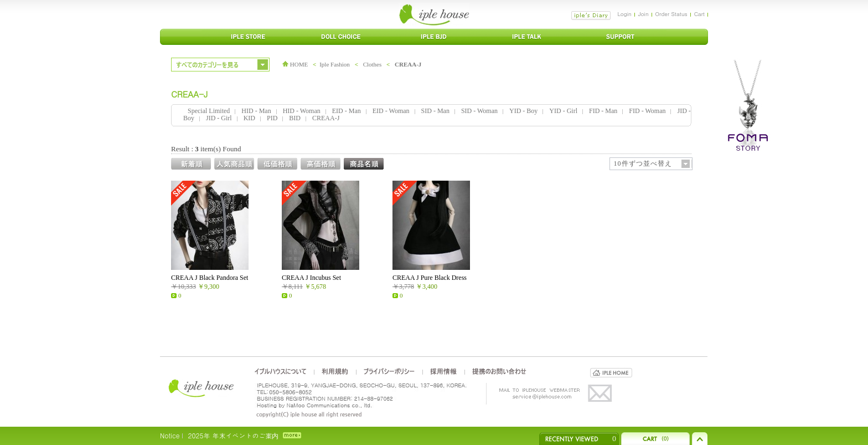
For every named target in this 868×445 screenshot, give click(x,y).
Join (644, 14)
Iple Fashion (335, 64)
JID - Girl (219, 118)
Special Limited (209, 111)
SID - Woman (479, 111)
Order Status (671, 14)
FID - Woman (647, 111)
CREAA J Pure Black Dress (430, 278)
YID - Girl (563, 111)
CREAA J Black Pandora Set (210, 278)
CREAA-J (408, 64)
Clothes (373, 64)
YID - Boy (523, 111)
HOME (295, 64)
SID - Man (435, 111)
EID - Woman (391, 111)
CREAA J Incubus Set (311, 278)
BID (295, 118)
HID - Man (256, 111)
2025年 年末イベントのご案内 (233, 435)
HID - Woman (302, 111)
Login (624, 14)
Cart (699, 14)
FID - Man (603, 111)
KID (249, 118)
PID (272, 118)
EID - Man (347, 111)
